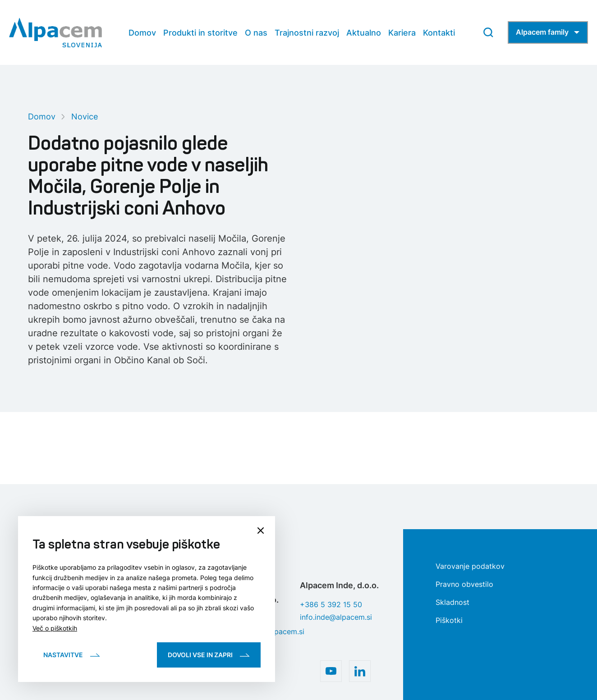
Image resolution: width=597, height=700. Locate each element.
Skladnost (452, 602)
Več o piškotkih (55, 628)
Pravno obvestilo (464, 584)
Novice (85, 117)
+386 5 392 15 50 (331, 604)
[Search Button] (488, 32)
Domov (42, 117)
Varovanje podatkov (470, 566)
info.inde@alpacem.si (336, 617)
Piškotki (449, 620)
